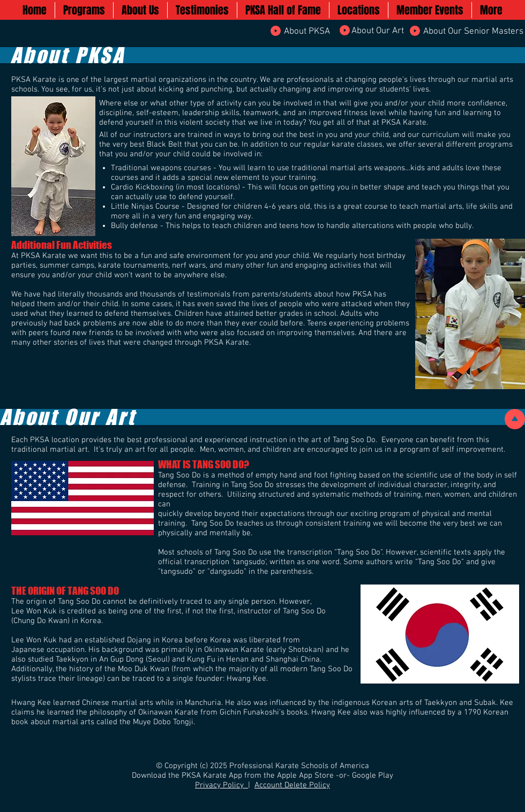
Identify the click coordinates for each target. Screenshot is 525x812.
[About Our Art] (377, 32)
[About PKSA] (307, 32)
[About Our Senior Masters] (473, 32)
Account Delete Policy (292, 785)
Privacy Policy (222, 785)
